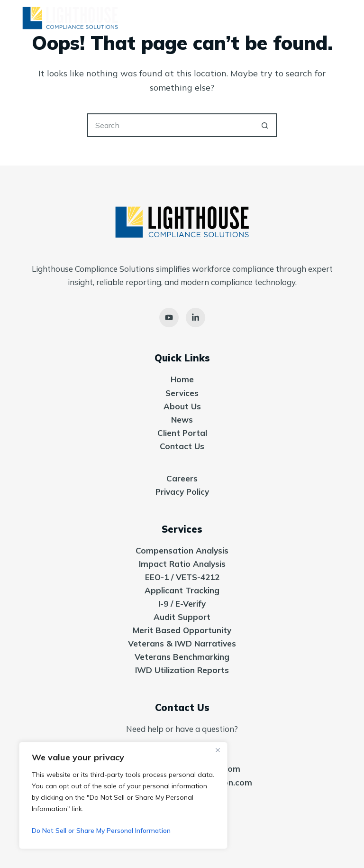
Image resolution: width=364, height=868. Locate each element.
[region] (123, 795)
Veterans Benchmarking (182, 657)
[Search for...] (170, 125)
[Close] (218, 750)
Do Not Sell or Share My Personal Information (101, 831)
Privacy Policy (182, 492)
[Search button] (265, 125)
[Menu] (342, 19)
